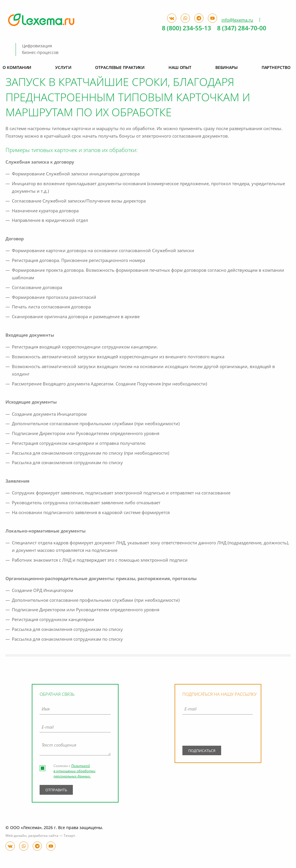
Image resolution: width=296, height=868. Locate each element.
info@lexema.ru (237, 20)
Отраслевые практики (120, 68)
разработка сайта (43, 836)
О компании (17, 68)
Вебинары (226, 68)
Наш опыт (180, 68)
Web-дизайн (16, 836)
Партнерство (276, 68)
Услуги (63, 68)
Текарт (69, 836)
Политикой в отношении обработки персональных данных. (74, 771)
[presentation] (218, 731)
